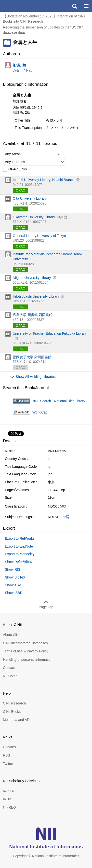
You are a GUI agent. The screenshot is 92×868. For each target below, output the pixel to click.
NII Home (10, 676)
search (74, 6)
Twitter (8, 764)
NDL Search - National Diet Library (59, 401)
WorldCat (39, 412)
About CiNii (12, 635)
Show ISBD (14, 593)
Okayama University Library (34, 217)
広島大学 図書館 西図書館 (33, 315)
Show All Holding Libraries (36, 377)
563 (63, 506)
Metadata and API (17, 720)
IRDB (7, 799)
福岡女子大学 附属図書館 (32, 357)
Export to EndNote (19, 546)
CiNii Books (12, 712)
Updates (9, 747)
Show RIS (13, 569)
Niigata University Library (32, 278)
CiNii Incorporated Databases (25, 643)
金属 (66, 517)
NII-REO (9, 807)
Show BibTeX (15, 577)
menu (86, 6)
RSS (7, 755)
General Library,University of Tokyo (39, 236)
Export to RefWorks (20, 538)
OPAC (20, 190)
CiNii (22, 6)
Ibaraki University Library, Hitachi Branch (44, 180)
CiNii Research (14, 703)
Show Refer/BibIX (19, 562)
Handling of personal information (28, 660)
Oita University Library (30, 198)
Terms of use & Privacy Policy (26, 651)
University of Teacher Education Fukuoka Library (50, 333)
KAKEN (9, 791)
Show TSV (13, 585)
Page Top (46, 607)
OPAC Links (15, 169)
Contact (9, 668)
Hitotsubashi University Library (36, 296)
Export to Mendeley (20, 554)
